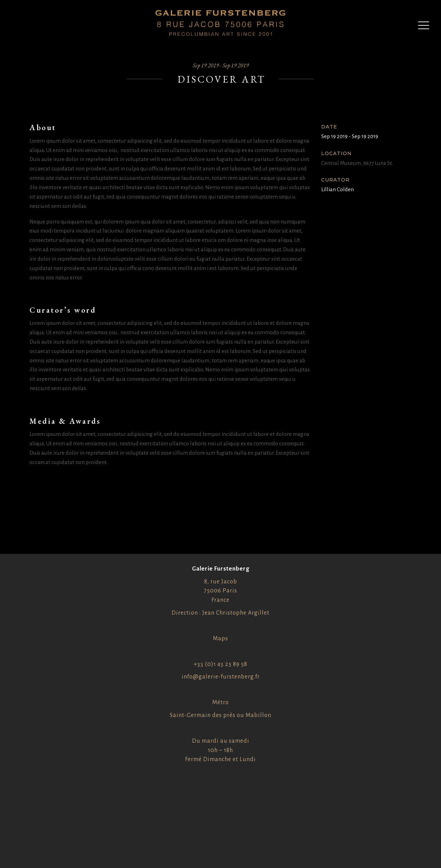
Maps (220, 639)
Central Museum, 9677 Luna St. (357, 163)
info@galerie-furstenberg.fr (221, 677)
